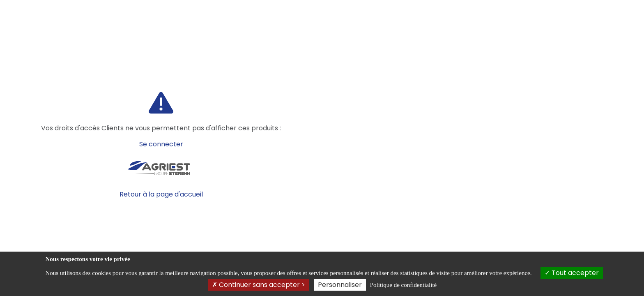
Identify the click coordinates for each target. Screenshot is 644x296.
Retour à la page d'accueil (161, 194)
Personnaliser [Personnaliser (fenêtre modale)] (340, 285)
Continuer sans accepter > (259, 285)
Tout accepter (572, 273)
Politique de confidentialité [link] (403, 285)
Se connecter (161, 144)
